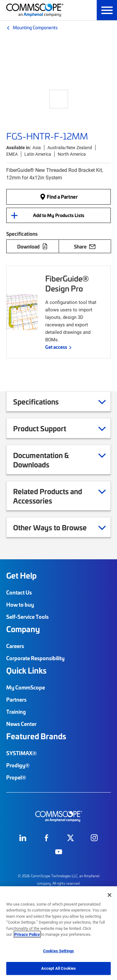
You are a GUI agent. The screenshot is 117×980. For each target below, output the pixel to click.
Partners (16, 699)
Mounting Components (35, 27)
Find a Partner (59, 197)
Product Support (47, 428)
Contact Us (19, 592)
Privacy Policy (27, 934)
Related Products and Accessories (59, 496)
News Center (21, 724)
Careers (15, 646)
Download (32, 246)
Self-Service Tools (27, 617)
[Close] (110, 895)
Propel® (16, 777)
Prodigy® (18, 765)
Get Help (21, 575)
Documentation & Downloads (59, 460)
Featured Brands (36, 736)
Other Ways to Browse (58, 527)
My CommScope (26, 687)
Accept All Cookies (58, 968)
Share (85, 246)
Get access (56, 347)
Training (16, 712)
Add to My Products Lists (59, 215)
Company (23, 629)
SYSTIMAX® (22, 753)
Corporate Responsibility (35, 658)
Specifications (44, 401)
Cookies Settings (58, 951)
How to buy (20, 604)
